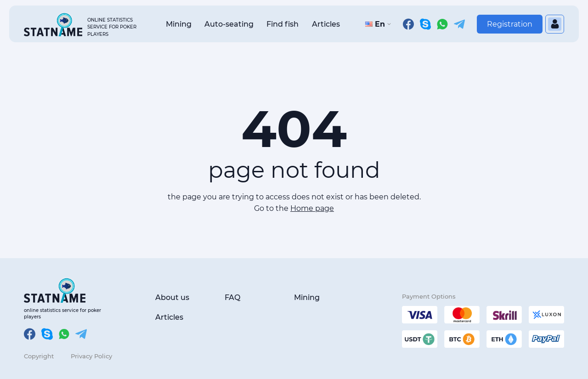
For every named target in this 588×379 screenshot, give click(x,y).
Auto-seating (229, 24)
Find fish (283, 24)
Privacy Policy (91, 356)
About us (172, 297)
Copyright (39, 356)
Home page (312, 208)
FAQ (232, 297)
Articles (326, 24)
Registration (510, 24)
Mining (179, 24)
